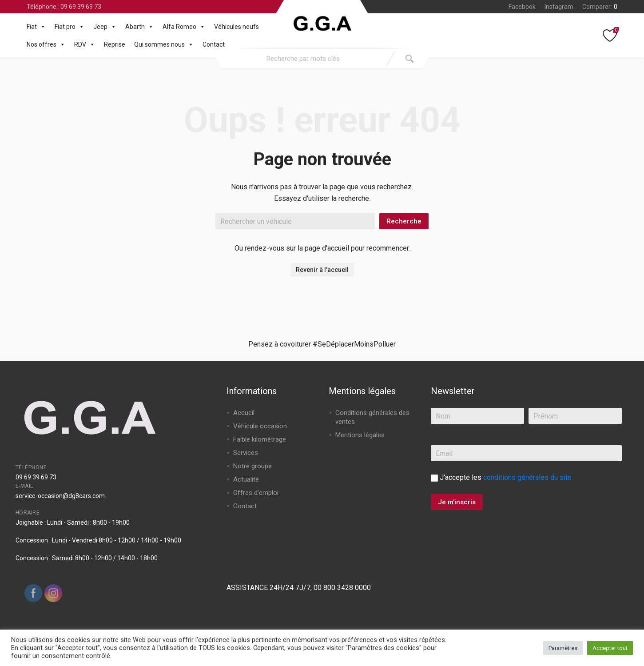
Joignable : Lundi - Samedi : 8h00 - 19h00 (73, 522)
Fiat (36, 27)
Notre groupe (252, 466)
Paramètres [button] (563, 648)
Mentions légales (360, 435)
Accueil (244, 413)
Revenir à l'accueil (322, 270)
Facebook (522, 7)
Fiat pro (70, 27)
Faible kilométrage (260, 439)
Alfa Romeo (184, 27)
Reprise (115, 44)
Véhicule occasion (260, 426)
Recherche (404, 221)
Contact (214, 44)
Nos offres (46, 44)
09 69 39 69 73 (36, 477)
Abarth (139, 27)
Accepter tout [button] (610, 648)
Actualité (246, 479)
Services (246, 453)
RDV (85, 44)
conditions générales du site (527, 477)
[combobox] (303, 59)
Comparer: (600, 7)
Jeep (105, 27)
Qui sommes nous (164, 44)
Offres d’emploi (256, 493)
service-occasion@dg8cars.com (60, 496)
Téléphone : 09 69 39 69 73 (64, 7)
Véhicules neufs (237, 27)
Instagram (559, 7)
